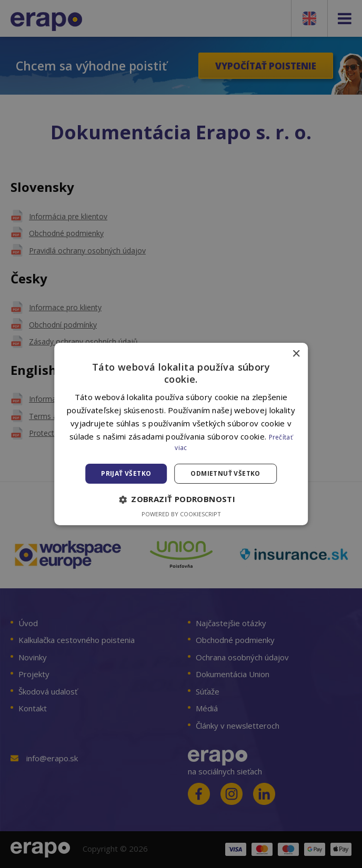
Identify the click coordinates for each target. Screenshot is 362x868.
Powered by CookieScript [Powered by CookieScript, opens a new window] (181, 514)
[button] (181, 499)
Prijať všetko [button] (126, 473)
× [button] (296, 354)
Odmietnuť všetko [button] (225, 473)
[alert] (181, 434)
